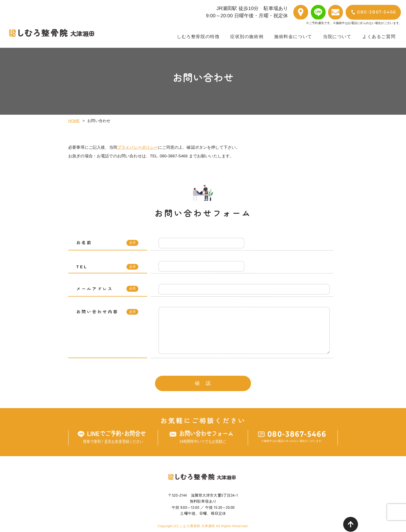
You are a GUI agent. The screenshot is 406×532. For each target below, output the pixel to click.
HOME (74, 121)
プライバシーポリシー (138, 147)
